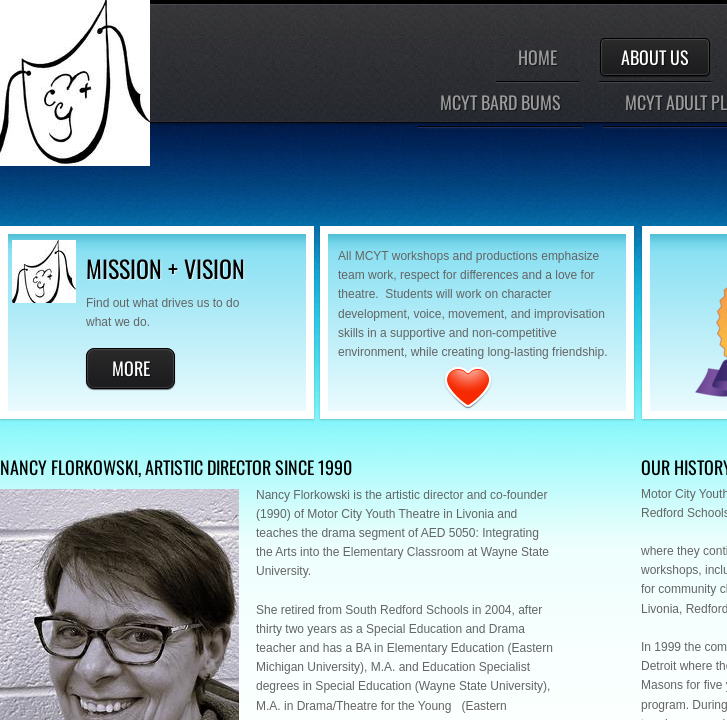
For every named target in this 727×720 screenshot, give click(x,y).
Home (537, 57)
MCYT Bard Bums (500, 102)
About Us (655, 57)
